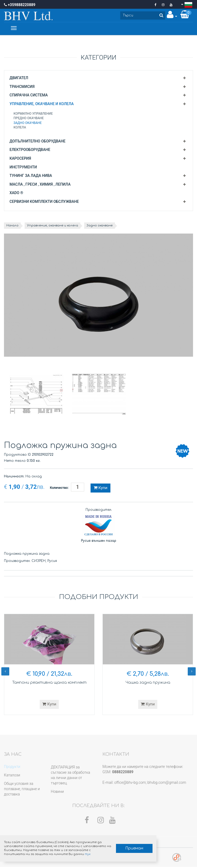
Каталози (12, 776)
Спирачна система (29, 96)
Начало (13, 226)
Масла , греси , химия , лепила (40, 185)
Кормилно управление (33, 115)
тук (81, 853)
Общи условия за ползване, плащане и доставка (22, 790)
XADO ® (16, 194)
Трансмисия (22, 87)
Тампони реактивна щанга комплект (49, 684)
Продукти (12, 768)
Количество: (59, 489)
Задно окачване (28, 124)
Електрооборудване (30, 151)
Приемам (123, 847)
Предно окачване (29, 119)
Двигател (19, 79)
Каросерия (20, 159)
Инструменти (23, 168)
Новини (57, 793)
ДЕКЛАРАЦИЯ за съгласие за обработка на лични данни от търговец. (70, 776)
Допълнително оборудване (37, 142)
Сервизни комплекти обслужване (44, 202)
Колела (20, 128)
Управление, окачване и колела (42, 105)
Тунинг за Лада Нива (31, 177)
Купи (100, 489)
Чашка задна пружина (148, 684)
